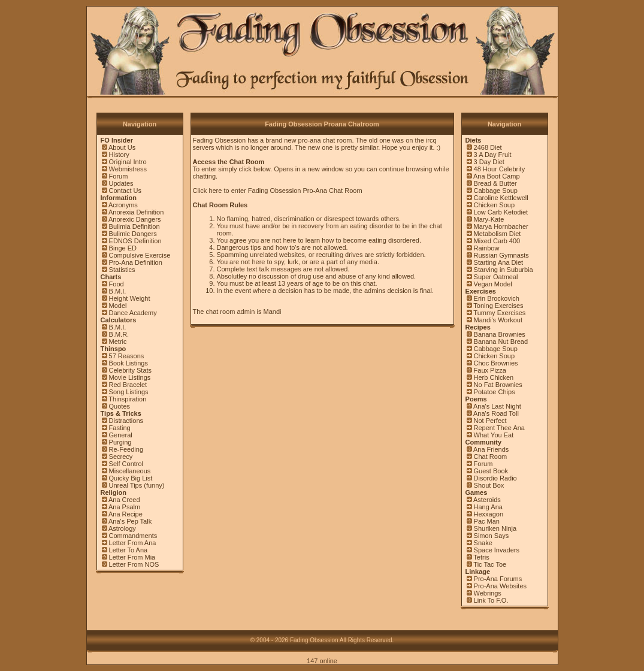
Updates (121, 183)
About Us (122, 147)
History (119, 155)
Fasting (120, 428)
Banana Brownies (500, 334)
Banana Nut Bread (501, 341)
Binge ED (123, 248)
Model (118, 306)
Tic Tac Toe (490, 564)
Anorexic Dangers (134, 219)
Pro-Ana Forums (498, 579)
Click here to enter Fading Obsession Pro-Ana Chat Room (278, 191)
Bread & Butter (495, 183)
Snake (483, 543)
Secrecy (121, 457)
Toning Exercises (498, 306)
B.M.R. (119, 334)
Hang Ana (488, 507)
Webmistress (128, 169)
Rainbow (487, 248)
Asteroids (487, 500)
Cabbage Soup (496, 191)
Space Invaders (497, 550)
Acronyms (123, 205)
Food (117, 284)
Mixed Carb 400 (497, 241)
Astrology (122, 528)
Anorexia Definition (136, 212)
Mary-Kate (489, 219)
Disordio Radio (495, 478)
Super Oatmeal (496, 277)
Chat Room (491, 457)
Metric (118, 341)
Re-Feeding (126, 449)
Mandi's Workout (498, 320)
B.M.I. (118, 291)
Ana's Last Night (497, 406)
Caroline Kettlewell (501, 198)
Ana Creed (124, 500)
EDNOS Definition (135, 241)
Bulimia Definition (134, 226)
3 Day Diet (489, 162)
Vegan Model (493, 284)
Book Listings (129, 363)
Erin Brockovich (497, 298)
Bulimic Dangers (133, 234)
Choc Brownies (496, 363)
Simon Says (492, 536)
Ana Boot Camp (497, 176)
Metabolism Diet (498, 234)
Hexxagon (489, 514)
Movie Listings (130, 377)
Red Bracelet (128, 385)
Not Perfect (490, 421)
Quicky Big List (131, 478)
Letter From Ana (133, 543)
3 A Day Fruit (493, 155)
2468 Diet (488, 147)
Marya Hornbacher (501, 226)
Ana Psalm (124, 507)
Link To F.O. (491, 600)
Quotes (120, 406)
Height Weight (130, 298)
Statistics (122, 270)
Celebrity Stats (131, 370)
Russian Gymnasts (501, 255)
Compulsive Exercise (140, 255)
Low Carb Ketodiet (501, 212)
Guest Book (491, 471)
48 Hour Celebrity (500, 169)
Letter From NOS (134, 564)
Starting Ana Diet (499, 262)
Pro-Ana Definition (136, 262)
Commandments (133, 536)
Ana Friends (491, 449)
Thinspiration (127, 399)
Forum (119, 176)
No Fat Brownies (498, 385)
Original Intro (128, 162)
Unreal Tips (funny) (137, 485)
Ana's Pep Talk (130, 521)
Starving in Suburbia (504, 270)
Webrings (488, 593)
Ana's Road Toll (496, 413)
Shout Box (489, 485)
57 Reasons (127, 356)
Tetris (481, 557)
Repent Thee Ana (499, 428)
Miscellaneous (130, 471)
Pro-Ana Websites (500, 586)
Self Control (126, 464)
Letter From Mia (132, 557)
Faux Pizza (490, 370)
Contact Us (125, 191)
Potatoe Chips (495, 392)
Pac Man (487, 521)
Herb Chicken (494, 377)
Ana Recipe (126, 514)
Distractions (126, 421)
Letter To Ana (129, 550)
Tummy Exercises (499, 313)
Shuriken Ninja (495, 528)
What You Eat (494, 435)
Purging (120, 442)
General (121, 435)
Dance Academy (133, 313)
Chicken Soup (495, 205)
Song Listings (129, 392)
